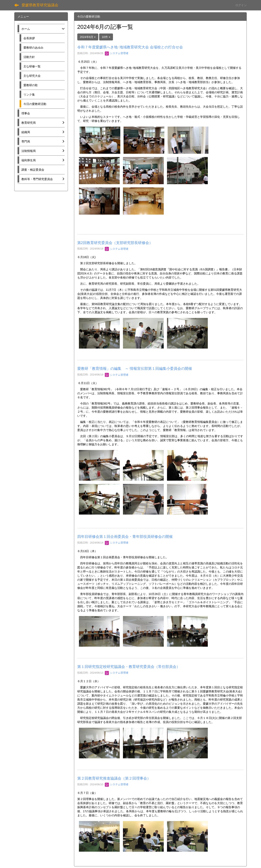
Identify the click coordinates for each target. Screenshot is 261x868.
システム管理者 (117, 53)
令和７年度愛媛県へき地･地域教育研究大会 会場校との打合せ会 (130, 47)
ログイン (241, 5)
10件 (106, 37)
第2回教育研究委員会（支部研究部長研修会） (115, 243)
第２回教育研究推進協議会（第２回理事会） (114, 778)
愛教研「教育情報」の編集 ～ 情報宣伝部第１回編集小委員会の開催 (135, 369)
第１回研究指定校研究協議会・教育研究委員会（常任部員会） (129, 667)
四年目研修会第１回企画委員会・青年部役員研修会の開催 (125, 537)
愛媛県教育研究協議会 (40, 5)
